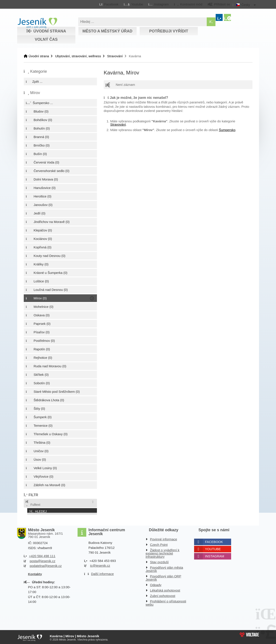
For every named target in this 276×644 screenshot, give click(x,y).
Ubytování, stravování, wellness (78, 56)
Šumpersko (227, 130)
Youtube (213, 548)
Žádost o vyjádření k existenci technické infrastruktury (163, 552)
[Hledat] (211, 22)
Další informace (102, 572)
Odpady (156, 584)
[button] (188, 4)
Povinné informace (164, 538)
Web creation (249, 633)
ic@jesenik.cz (100, 564)
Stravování (115, 56)
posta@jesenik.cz (42, 560)
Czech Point (159, 544)
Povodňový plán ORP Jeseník (163, 577)
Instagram (215, 555)
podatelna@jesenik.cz (46, 565)
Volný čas (46, 39)
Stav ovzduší (159, 561)
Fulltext (33, 503)
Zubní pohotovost (163, 595)
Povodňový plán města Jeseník (164, 568)
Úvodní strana (37, 23)
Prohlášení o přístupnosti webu (166, 602)
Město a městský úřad (107, 31)
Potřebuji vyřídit (169, 31)
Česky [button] (246, 5)
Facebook (214, 541)
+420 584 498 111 (42, 555)
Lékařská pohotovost (165, 589)
